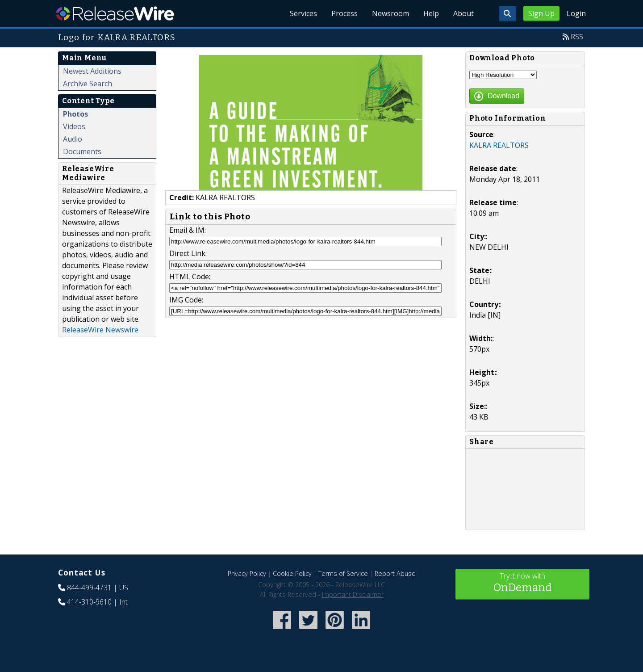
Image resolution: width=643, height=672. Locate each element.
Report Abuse (395, 573)
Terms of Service (343, 573)
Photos (75, 114)
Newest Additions (92, 71)
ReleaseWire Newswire (100, 330)
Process (344, 13)
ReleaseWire (115, 13)
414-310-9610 (89, 602)
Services (303, 13)
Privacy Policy (247, 573)
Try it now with (522, 583)
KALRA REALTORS (499, 145)
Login (576, 13)
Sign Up (541, 13)
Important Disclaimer (353, 594)
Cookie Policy (292, 573)
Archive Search (88, 84)
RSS (577, 37)
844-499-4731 (89, 588)
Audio (73, 139)
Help (431, 13)
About (463, 13)
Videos (74, 126)
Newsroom (390, 13)
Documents (82, 151)
